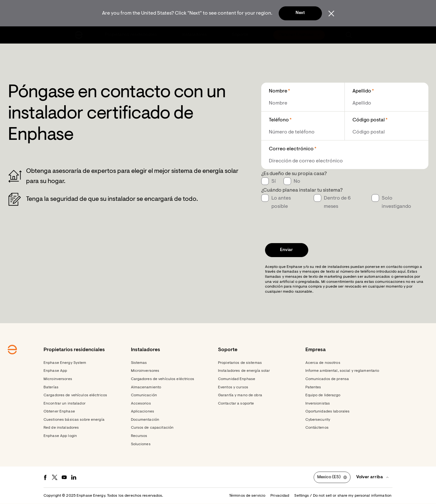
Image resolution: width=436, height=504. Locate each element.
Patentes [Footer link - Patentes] (313, 387)
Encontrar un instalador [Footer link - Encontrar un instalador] (65, 404)
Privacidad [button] (280, 496)
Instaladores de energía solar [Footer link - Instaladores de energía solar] (244, 371)
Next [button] (300, 13)
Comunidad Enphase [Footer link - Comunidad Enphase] (237, 379)
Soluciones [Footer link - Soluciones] (141, 444)
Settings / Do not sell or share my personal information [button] (343, 496)
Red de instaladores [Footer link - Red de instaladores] (61, 428)
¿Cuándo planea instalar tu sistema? (302, 190)
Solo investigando (396, 202)
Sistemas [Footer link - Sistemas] (139, 363)
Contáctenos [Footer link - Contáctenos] (317, 428)
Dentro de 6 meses (337, 202)
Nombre (278, 91)
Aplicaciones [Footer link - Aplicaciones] (143, 412)
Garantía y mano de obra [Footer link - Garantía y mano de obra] (240, 395)
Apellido (362, 91)
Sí (274, 181)
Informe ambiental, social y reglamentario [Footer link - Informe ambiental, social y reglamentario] (342, 371)
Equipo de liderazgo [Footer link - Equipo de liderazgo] (323, 395)
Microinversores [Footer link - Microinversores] (58, 379)
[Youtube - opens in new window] (64, 477)
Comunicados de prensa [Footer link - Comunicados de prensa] (327, 379)
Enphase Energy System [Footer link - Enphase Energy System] (65, 363)
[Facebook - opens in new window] (45, 477)
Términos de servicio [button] (247, 496)
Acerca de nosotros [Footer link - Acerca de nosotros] (323, 363)
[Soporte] (241, 35)
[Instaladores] (195, 35)
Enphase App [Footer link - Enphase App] (55, 371)
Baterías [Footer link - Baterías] (51, 387)
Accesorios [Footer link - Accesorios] (141, 404)
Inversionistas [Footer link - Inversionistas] (318, 404)
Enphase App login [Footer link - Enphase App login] (60, 436)
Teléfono (279, 120)
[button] (349, 35)
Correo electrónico (291, 149)
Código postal (369, 120)
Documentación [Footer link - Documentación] (145, 420)
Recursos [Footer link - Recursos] (139, 436)
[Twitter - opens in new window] (55, 477)
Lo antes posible (281, 202)
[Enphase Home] (79, 35)
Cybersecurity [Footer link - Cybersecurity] (318, 420)
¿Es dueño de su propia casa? (294, 174)
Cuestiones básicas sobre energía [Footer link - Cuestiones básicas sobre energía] (74, 420)
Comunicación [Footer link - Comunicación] (144, 395)
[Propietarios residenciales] (131, 35)
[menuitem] (131, 35)
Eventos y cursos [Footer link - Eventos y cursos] (233, 387)
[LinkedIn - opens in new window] (74, 477)
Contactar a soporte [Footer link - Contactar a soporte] (236, 404)
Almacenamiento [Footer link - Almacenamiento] (146, 387)
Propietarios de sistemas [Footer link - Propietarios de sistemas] (240, 363)
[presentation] (310, 223)
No (297, 181)
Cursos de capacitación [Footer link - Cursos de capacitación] (152, 428)
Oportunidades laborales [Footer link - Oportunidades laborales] (328, 412)
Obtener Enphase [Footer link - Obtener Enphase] (59, 412)
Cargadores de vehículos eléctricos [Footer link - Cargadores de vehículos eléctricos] (75, 395)
